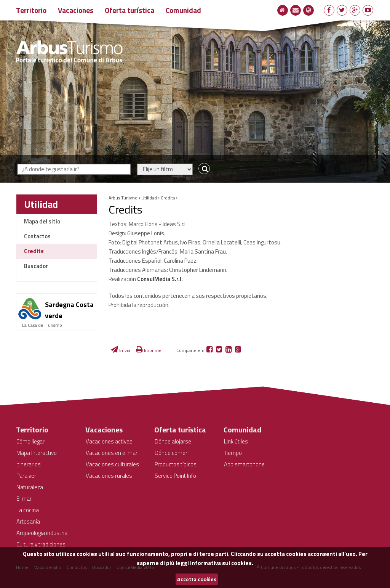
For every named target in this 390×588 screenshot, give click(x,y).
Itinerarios (29, 464)
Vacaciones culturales (112, 464)
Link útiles (236, 441)
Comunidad (183, 10)
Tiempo (233, 453)
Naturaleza (30, 487)
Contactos (37, 236)
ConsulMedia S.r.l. (160, 279)
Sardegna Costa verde (69, 310)
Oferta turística (129, 10)
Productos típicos (176, 464)
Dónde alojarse (173, 441)
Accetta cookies (197, 579)
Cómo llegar (30, 441)
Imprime (149, 350)
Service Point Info (175, 476)
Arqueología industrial (42, 533)
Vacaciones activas (109, 441)
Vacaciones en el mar (112, 453)
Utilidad (41, 204)
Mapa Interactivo (37, 453)
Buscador (36, 266)
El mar (24, 499)
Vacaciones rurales (109, 476)
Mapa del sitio (42, 221)
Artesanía (28, 521)
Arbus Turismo (123, 198)
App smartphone (244, 464)
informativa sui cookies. (222, 563)
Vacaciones (76, 10)
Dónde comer (171, 453)
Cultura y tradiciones (41, 544)
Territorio (31, 10)
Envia (121, 350)
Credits (34, 251)
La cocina (28, 510)
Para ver (26, 476)
